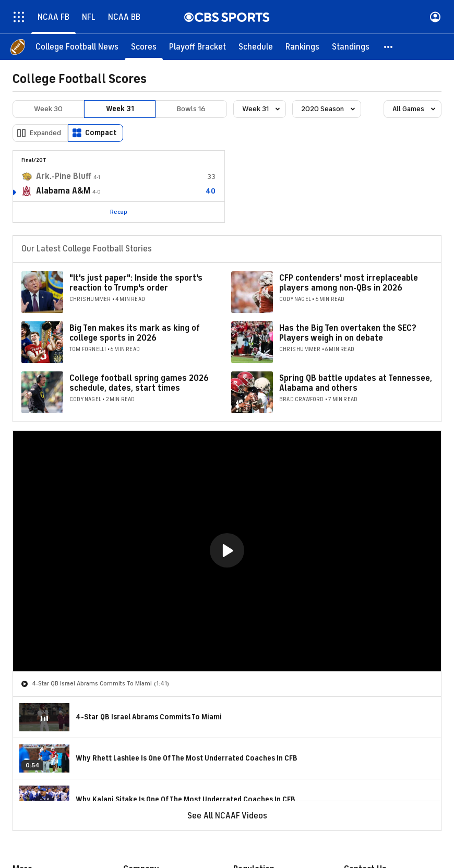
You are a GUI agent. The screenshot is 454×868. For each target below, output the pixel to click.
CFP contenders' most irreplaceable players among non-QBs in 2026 (349, 283)
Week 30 (48, 109)
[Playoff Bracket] (198, 47)
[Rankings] (302, 47)
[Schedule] (256, 47)
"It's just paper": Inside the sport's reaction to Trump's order (136, 283)
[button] (389, 47)
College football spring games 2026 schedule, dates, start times (139, 383)
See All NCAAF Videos (227, 816)
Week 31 (120, 109)
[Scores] (144, 47)
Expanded (45, 133)
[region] (227, 551)
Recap (119, 212)
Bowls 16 (191, 109)
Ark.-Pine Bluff (64, 176)
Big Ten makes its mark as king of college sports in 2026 (135, 333)
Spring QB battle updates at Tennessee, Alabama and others (356, 383)
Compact (101, 133)
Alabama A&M (63, 191)
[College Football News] (77, 47)
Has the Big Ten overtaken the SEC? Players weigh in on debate (348, 333)
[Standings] (351, 47)
